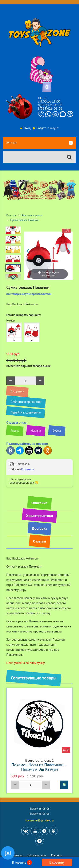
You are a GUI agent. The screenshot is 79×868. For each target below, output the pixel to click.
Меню (39, 143)
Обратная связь (37, 855)
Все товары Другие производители (29, 294)
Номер (11, 320)
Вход (25, 128)
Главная (11, 215)
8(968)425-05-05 (50, 105)
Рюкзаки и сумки (32, 215)
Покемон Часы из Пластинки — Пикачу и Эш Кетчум (39, 767)
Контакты (57, 855)
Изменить (28, 469)
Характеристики (39, 516)
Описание (39, 503)
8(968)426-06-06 (50, 108)
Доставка (39, 528)
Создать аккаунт (46, 128)
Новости (18, 855)
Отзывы (40, 541)
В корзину (57, 862)
